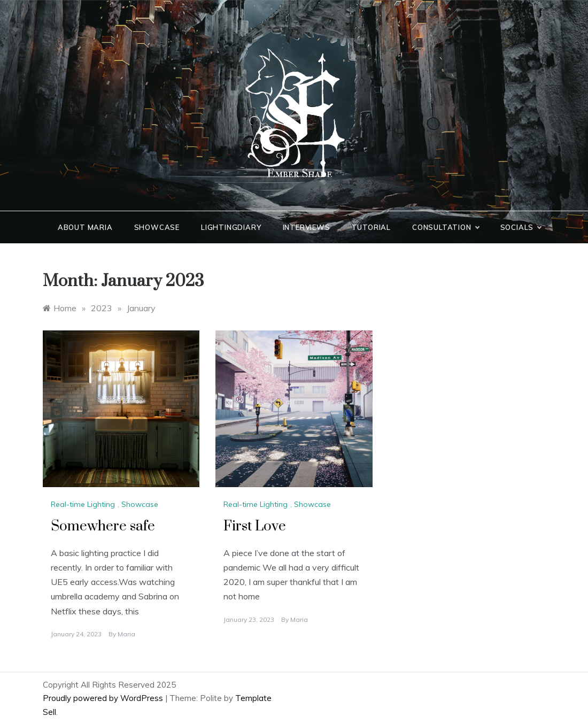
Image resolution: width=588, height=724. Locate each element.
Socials (521, 227)
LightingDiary (231, 227)
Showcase (157, 227)
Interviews (307, 227)
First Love (255, 526)
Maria (126, 634)
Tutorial (371, 227)
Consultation (446, 227)
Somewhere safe (103, 526)
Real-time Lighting (83, 504)
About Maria (85, 227)
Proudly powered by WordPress (104, 698)
